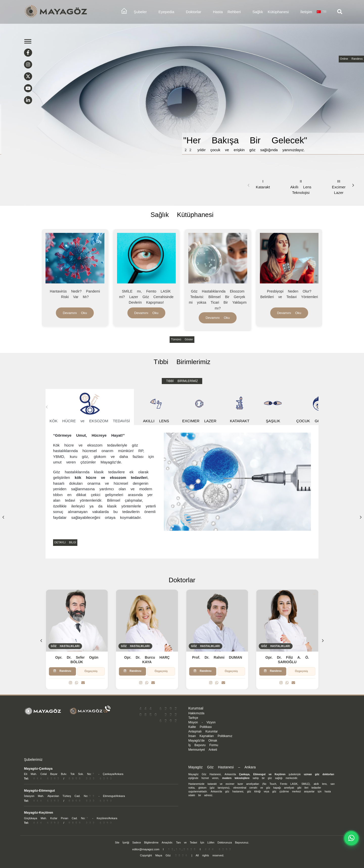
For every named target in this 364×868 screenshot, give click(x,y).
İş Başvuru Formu (203, 745)
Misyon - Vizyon (202, 722)
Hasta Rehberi (227, 12)
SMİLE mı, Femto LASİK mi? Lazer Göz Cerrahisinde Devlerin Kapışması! (146, 297)
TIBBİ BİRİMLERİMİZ (182, 381)
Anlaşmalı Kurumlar (203, 731)
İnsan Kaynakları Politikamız (210, 736)
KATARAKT (240, 407)
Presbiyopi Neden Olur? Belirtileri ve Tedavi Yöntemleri (289, 294)
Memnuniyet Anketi (203, 750)
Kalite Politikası (200, 727)
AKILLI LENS (156, 407)
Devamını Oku (75, 313)
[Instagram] (71, 683)
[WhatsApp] (77, 683)
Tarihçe (193, 718)
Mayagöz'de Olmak (203, 741)
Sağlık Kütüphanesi (271, 12)
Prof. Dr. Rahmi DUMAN (217, 657)
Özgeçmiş (91, 671)
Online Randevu (351, 59)
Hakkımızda (196, 713)
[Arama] (340, 12)
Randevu (62, 671)
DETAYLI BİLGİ (65, 542)
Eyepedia (166, 12)
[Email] (83, 683)
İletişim (306, 12)
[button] (353, 185)
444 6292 (158, 709)
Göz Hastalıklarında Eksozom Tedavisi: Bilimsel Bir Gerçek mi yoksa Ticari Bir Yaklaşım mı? (218, 300)
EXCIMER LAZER (199, 407)
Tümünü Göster (182, 339)
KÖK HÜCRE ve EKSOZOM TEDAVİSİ (90, 407)
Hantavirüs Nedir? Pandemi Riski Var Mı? (75, 294)
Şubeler (140, 12)
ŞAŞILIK (273, 407)
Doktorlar (194, 12)
